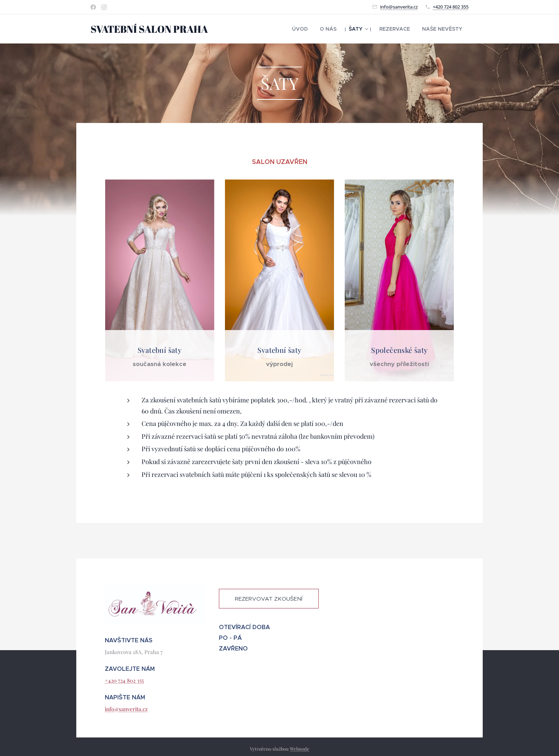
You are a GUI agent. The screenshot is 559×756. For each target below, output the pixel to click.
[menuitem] (315, 29)
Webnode (300, 749)
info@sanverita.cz (399, 7)
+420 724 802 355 (451, 7)
